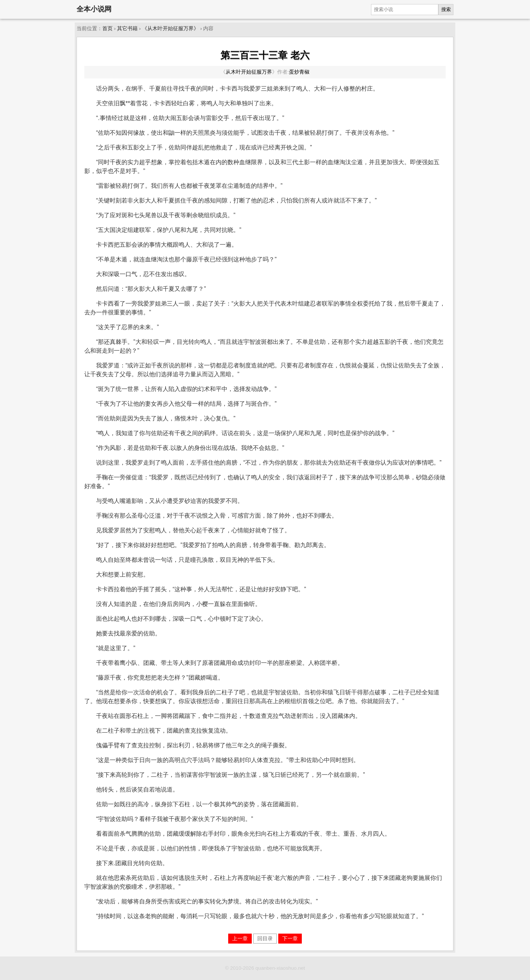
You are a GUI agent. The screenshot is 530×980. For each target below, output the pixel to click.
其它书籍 (127, 29)
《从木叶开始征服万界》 (170, 29)
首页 (107, 29)
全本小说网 (94, 9)
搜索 (446, 9)
